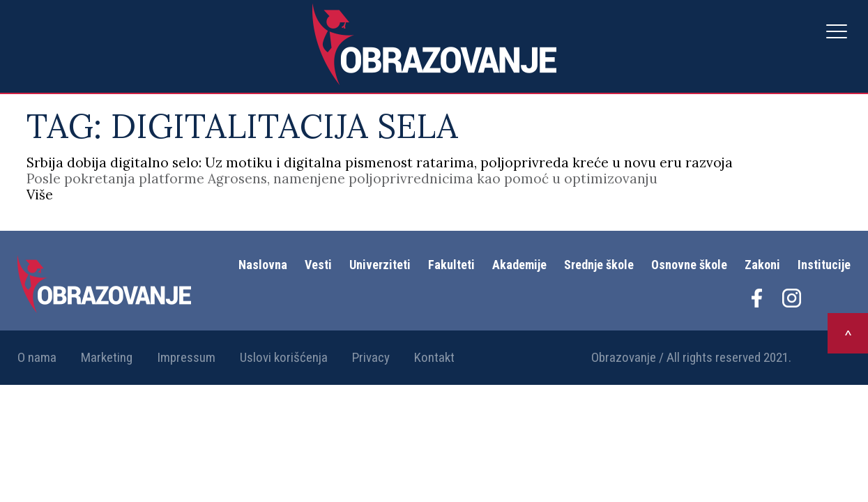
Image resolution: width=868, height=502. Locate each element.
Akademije (519, 265)
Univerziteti (380, 265)
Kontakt (434, 357)
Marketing (107, 357)
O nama (37, 357)
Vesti (318, 265)
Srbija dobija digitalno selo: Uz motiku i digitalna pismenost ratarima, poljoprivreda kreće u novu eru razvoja (380, 162)
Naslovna (263, 265)
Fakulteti (451, 265)
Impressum (186, 357)
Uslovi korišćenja (284, 357)
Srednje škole (599, 265)
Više (40, 195)
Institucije (824, 265)
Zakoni (762, 265)
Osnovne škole (689, 265)
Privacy (371, 357)
